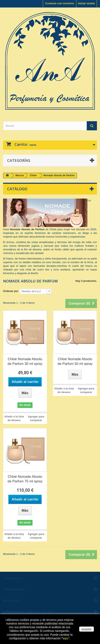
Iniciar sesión (86, 3)
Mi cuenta (12, 600)
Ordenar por (11, 291)
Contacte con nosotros (60, 3)
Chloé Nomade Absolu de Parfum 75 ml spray (25, 479)
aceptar (87, 629)
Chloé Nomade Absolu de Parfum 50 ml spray (75, 361)
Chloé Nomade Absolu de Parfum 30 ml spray (25, 361)
